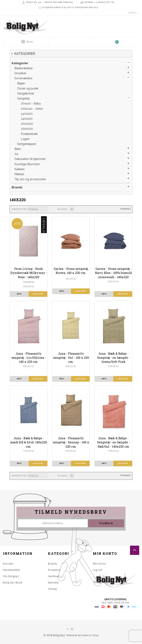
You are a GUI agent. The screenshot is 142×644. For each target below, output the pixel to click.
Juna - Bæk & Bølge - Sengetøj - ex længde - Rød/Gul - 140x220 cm (113, 442)
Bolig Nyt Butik (13, 582)
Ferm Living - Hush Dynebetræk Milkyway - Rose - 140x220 (29, 273)
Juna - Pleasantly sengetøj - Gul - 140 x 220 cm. (71, 358)
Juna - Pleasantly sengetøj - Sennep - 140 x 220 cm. (71, 442)
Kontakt (8, 564)
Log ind (98, 570)
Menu (29, 42)
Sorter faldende (50, 209)
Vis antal (62, 209)
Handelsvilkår (11, 570)
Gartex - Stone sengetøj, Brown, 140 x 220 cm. (71, 271)
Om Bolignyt (11, 576)
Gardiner (54, 576)
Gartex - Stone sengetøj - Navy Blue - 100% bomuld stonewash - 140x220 (113, 273)
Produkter (54, 570)
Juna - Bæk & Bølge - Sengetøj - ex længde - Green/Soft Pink (113, 358)
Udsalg (52, 589)
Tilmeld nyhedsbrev (71, 512)
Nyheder (53, 582)
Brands (52, 564)
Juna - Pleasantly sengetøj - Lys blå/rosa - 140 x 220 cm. (29, 358)
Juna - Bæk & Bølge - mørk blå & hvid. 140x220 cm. (29, 442)
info (19, 294)
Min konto (99, 564)
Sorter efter (19, 209)
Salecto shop (90, 635)
